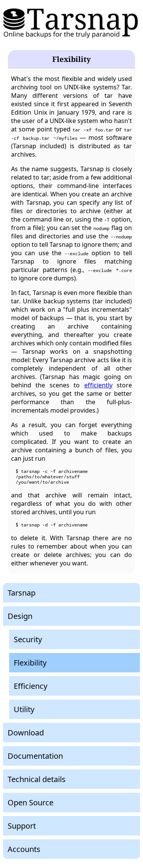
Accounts (24, 849)
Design (20, 616)
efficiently (98, 385)
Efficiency (31, 686)
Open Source (31, 802)
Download (26, 733)
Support (22, 826)
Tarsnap (22, 593)
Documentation (35, 756)
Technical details (37, 779)
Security (28, 639)
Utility (24, 709)
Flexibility (30, 663)
